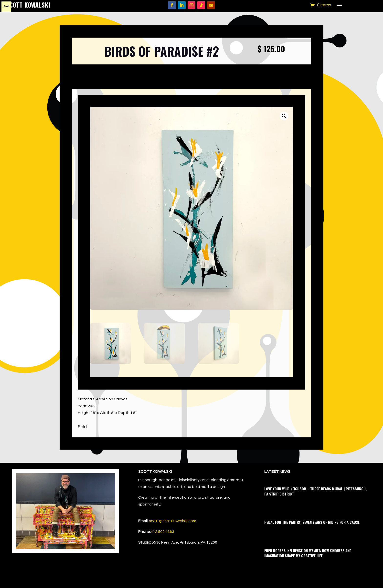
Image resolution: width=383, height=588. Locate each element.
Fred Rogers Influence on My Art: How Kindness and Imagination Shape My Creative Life (308, 553)
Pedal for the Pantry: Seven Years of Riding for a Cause (312, 522)
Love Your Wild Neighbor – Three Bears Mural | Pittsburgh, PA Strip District (315, 491)
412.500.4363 (162, 532)
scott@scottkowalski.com (173, 521)
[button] (284, 116)
